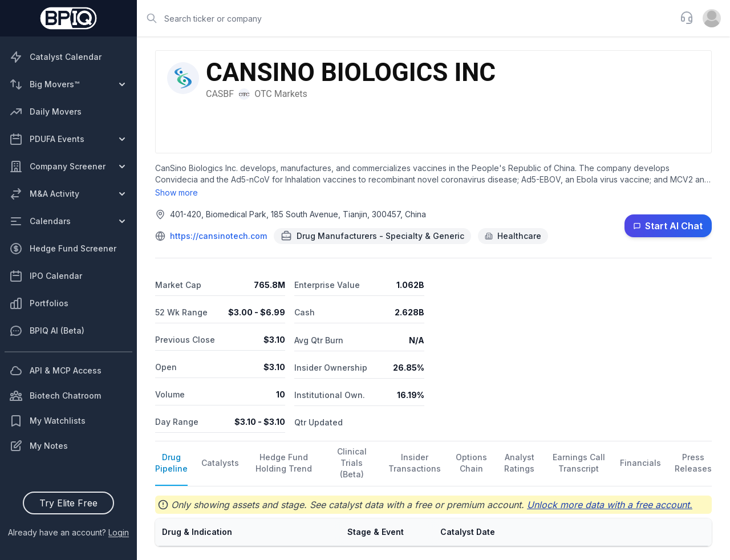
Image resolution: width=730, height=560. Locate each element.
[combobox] (405, 18)
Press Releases (693, 463)
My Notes (38, 446)
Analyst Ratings (519, 463)
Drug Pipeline (171, 463)
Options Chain (471, 463)
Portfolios (39, 303)
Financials (640, 463)
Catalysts (220, 463)
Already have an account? (68, 532)
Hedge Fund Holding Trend (284, 463)
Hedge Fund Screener (63, 249)
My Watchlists (47, 421)
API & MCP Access (55, 371)
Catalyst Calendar (55, 57)
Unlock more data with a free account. (610, 505)
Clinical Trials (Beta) (352, 463)
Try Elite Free (68, 503)
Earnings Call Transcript (579, 463)
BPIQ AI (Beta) (47, 331)
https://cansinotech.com (218, 236)
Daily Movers (45, 112)
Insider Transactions (415, 463)
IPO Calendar (46, 276)
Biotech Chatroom (55, 396)
